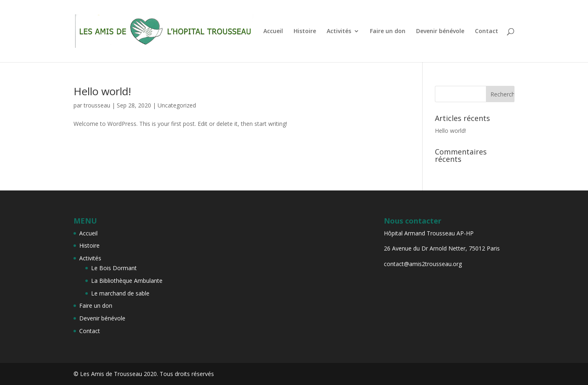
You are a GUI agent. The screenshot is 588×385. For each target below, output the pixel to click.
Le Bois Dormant (114, 268)
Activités (339, 31)
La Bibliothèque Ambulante (127, 281)
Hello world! (102, 91)
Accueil (273, 31)
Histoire (305, 31)
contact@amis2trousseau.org (423, 264)
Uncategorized (177, 105)
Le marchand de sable (120, 293)
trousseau (97, 105)
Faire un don (388, 31)
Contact (487, 31)
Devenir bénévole (440, 31)
